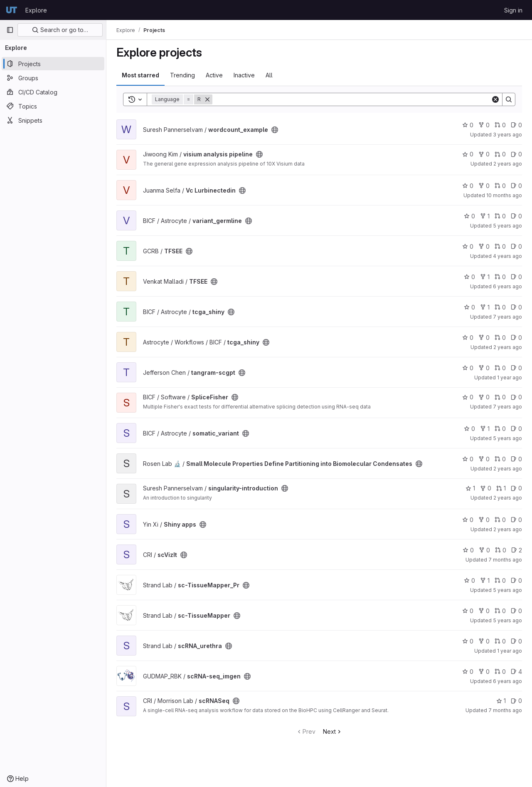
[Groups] (53, 78)
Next (333, 731)
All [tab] (269, 75)
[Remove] (207, 99)
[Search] (352, 99)
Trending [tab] (182, 75)
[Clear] (495, 99)
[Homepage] (12, 10)
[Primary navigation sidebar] (10, 30)
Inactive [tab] (244, 75)
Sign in (513, 10)
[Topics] (53, 106)
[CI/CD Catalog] (53, 92)
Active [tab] (214, 75)
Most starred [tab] (140, 75)
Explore (36, 10)
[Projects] (53, 64)
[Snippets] (53, 120)
